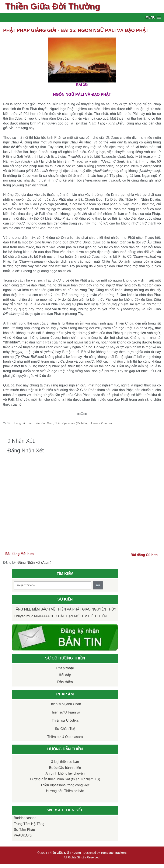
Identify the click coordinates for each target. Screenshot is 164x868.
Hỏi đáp (65, 675)
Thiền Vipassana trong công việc (65, 785)
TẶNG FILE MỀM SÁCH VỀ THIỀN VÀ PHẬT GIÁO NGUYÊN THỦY (65, 609)
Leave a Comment (102, 423)
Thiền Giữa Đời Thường (53, 6)
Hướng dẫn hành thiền (26, 423)
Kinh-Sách (47, 423)
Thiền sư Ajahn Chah (65, 704)
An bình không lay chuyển (65, 773)
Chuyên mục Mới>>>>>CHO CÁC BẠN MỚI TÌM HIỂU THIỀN (60, 616)
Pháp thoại (65, 668)
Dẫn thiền (65, 682)
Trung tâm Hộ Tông (29, 824)
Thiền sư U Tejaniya (65, 712)
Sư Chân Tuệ (65, 729)
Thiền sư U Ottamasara (65, 737)
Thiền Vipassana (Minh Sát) (71, 423)
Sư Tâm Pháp (24, 830)
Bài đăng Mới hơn (20, 554)
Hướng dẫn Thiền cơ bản (65, 791)
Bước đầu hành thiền (65, 768)
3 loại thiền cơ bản (65, 762)
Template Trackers (114, 853)
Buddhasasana (25, 818)
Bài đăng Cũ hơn (144, 555)
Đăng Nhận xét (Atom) (34, 563)
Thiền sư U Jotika (65, 720)
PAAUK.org (23, 835)
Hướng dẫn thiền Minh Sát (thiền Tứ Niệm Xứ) (65, 779)
